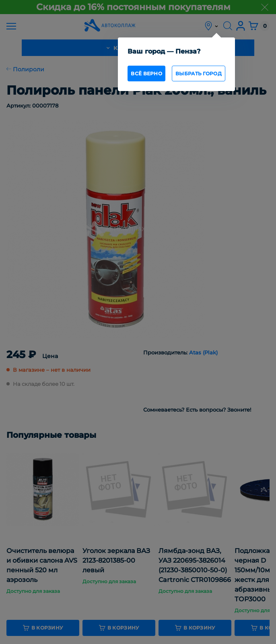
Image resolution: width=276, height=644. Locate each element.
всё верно (146, 74)
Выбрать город (199, 74)
